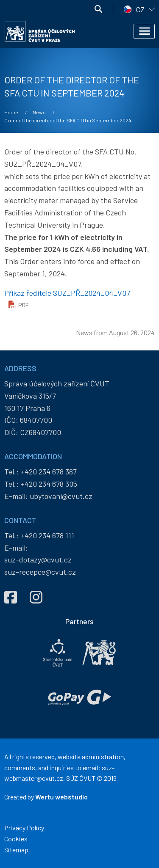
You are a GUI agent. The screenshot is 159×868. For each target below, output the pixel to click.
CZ (140, 9)
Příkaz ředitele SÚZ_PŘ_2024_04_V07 (67, 293)
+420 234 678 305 (49, 484)
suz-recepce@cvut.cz (40, 572)
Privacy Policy (24, 828)
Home (11, 112)
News (39, 112)
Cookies (16, 839)
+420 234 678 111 (47, 535)
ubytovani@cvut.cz (61, 496)
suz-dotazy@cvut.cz (38, 559)
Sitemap (16, 850)
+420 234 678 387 (49, 471)
